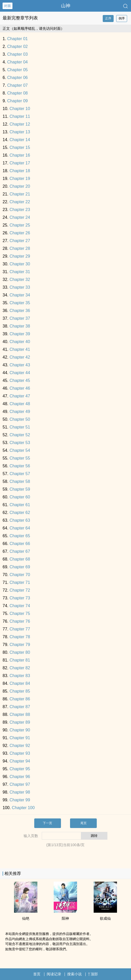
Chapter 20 (20, 186)
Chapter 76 (20, 621)
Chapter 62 (20, 513)
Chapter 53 (20, 443)
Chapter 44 (20, 373)
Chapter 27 (20, 241)
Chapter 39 (20, 334)
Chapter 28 (20, 248)
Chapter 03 (18, 54)
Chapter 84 (20, 683)
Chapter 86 (20, 699)
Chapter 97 (20, 784)
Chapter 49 (20, 412)
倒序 (122, 18)
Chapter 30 (20, 264)
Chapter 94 (20, 761)
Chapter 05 (18, 70)
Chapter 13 (20, 132)
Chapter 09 (18, 101)
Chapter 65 (20, 536)
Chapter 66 (20, 544)
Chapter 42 (20, 357)
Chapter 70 (20, 575)
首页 (37, 974)
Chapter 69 (20, 567)
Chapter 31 (20, 272)
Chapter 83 (20, 676)
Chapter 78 (20, 637)
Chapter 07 (18, 85)
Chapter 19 (20, 179)
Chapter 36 (20, 311)
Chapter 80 (20, 652)
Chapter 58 (20, 481)
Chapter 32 (20, 280)
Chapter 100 (23, 808)
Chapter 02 (18, 46)
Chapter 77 (20, 629)
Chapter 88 (20, 714)
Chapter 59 (20, 489)
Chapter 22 (20, 202)
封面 (8, 6)
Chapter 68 (20, 559)
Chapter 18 (20, 171)
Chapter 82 (20, 668)
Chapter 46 (20, 388)
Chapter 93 (20, 753)
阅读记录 (54, 974)
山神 (66, 6)
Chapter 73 (20, 598)
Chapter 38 (20, 326)
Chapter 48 (20, 404)
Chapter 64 (20, 528)
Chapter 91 (20, 738)
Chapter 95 (20, 769)
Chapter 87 (20, 707)
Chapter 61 (20, 505)
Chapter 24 (20, 217)
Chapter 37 (20, 318)
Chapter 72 (20, 590)
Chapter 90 (20, 730)
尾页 (84, 823)
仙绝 (26, 918)
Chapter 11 (20, 116)
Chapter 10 (20, 109)
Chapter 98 (20, 792)
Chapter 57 (20, 474)
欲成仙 (105, 918)
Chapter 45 (20, 380)
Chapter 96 (20, 777)
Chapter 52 (20, 435)
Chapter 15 (20, 147)
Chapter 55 (20, 458)
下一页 (47, 823)
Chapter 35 (20, 303)
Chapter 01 (18, 39)
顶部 (93, 974)
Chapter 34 (20, 295)
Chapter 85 (20, 691)
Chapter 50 (20, 419)
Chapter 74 (20, 606)
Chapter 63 (20, 520)
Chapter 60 (20, 497)
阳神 (65, 918)
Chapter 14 (20, 140)
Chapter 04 (18, 62)
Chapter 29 (20, 256)
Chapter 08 (18, 93)
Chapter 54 (20, 450)
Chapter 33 (20, 287)
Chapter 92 (20, 746)
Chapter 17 (20, 163)
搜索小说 (74, 974)
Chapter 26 (20, 233)
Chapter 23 (20, 210)
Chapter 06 (18, 78)
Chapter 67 (20, 551)
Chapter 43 (20, 365)
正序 (108, 18)
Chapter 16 (20, 155)
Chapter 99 (20, 800)
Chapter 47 (20, 396)
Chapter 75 (20, 614)
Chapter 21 (20, 194)
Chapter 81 (20, 660)
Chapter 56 (20, 466)
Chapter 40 (20, 342)
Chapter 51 (20, 427)
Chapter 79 (20, 645)
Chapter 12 (20, 124)
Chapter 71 (20, 582)
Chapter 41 (20, 349)
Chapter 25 (20, 225)
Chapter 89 (20, 722)
